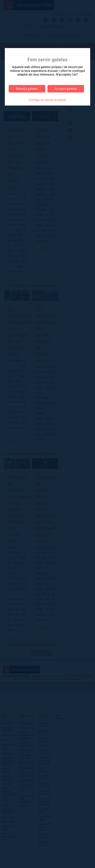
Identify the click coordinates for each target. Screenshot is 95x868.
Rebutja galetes (27, 89)
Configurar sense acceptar (47, 100)
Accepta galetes (66, 89)
